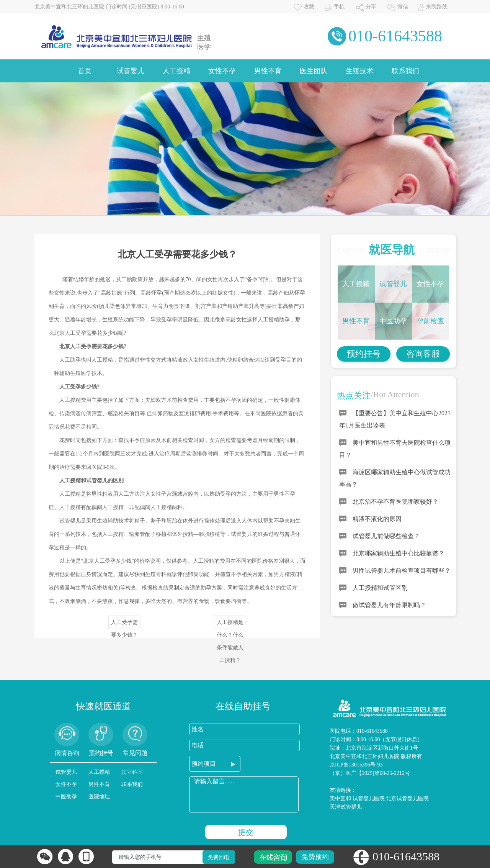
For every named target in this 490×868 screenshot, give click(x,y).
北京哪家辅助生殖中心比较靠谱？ (399, 553)
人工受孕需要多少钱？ (124, 624)
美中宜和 (340, 798)
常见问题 (135, 753)
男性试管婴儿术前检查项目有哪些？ (402, 571)
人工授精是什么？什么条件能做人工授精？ (230, 624)
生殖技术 (359, 71)
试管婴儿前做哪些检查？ (386, 536)
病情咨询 (67, 753)
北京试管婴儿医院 (407, 798)
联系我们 (405, 71)
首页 (85, 71)
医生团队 (314, 71)
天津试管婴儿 (346, 807)
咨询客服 (423, 354)
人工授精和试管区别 (380, 588)
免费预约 (315, 857)
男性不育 (268, 71)
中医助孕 (393, 321)
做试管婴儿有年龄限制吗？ (389, 605)
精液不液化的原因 (377, 519)
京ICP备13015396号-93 (356, 765)
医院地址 (99, 797)
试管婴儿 (131, 71)
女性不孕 (222, 71)
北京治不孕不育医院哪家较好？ (395, 502)
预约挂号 (364, 354)
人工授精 (176, 71)
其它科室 (132, 772)
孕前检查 (430, 321)
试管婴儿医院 (369, 798)
